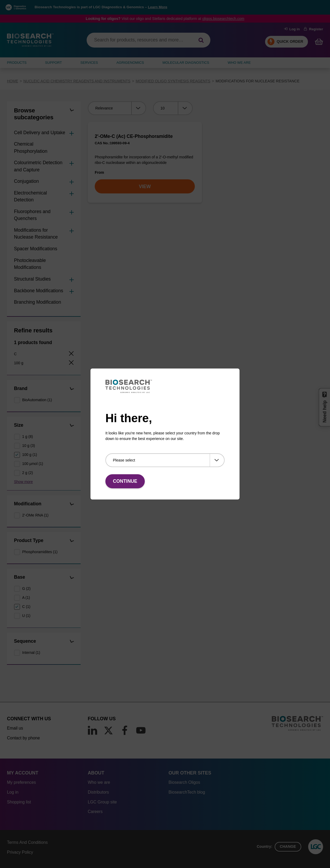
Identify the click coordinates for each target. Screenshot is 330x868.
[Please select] (165, 460)
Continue (125, 481)
